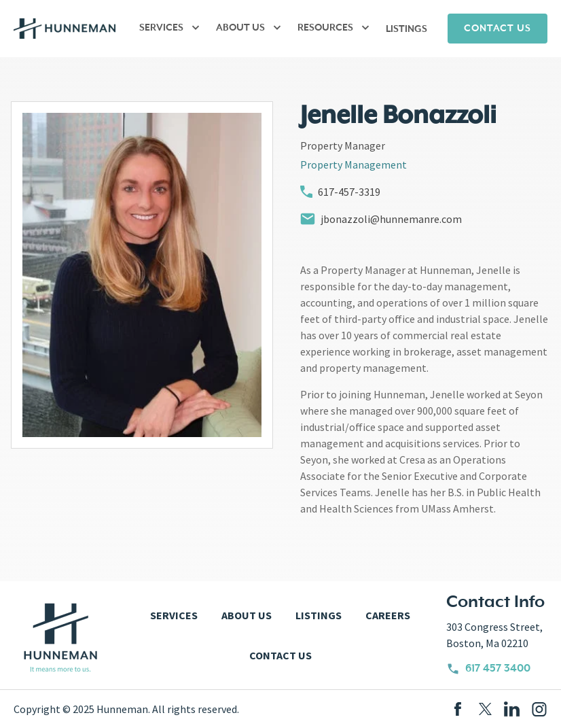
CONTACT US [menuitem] (280, 655)
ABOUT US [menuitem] (240, 28)
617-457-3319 (340, 192)
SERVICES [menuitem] (161, 28)
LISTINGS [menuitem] (406, 29)
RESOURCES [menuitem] (325, 28)
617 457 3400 (488, 669)
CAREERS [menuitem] (388, 615)
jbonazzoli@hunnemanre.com (381, 219)
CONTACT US (497, 29)
